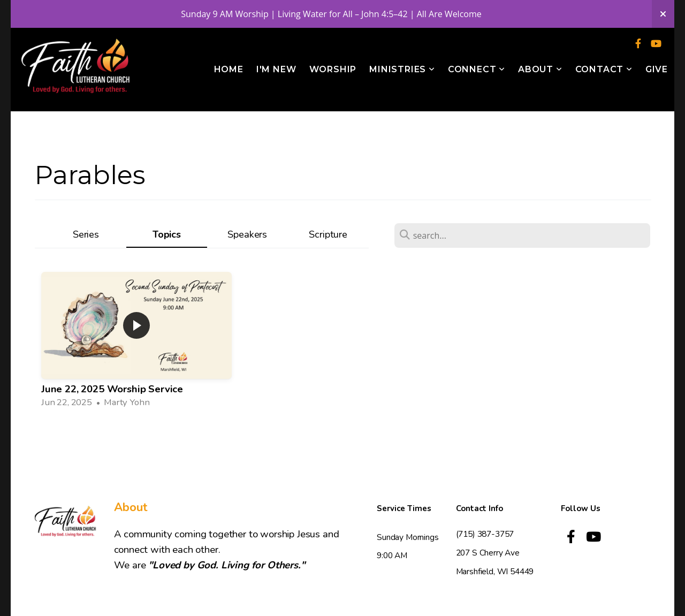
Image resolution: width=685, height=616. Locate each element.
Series (86, 234)
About (540, 69)
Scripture (328, 234)
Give (657, 69)
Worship (333, 69)
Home (229, 69)
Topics (167, 234)
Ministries (402, 69)
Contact (604, 69)
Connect (477, 69)
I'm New (276, 69)
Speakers (247, 234)
